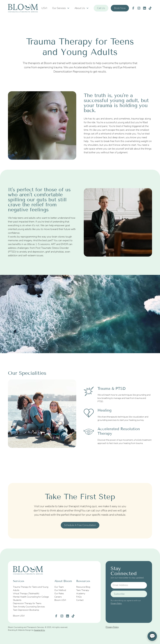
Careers (58, 597)
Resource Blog (83, 587)
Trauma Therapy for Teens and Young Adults (31, 589)
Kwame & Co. (40, 630)
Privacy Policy (112, 627)
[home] (23, 8)
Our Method (60, 590)
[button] (61, 8)
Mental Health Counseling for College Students (31, 598)
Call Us (101, 8)
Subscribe (119, 594)
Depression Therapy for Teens (27, 603)
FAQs (79, 597)
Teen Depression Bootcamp (26, 610)
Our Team (59, 587)
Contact (80, 600)
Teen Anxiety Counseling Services (29, 607)
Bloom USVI (60, 600)
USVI (44, 8)
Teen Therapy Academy (83, 592)
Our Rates (59, 594)
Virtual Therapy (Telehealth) (26, 594)
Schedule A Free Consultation (80, 525)
